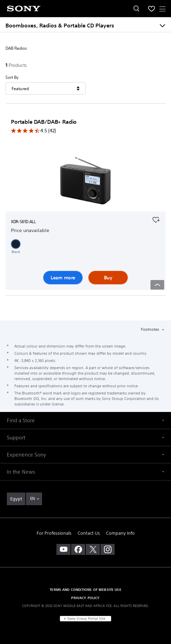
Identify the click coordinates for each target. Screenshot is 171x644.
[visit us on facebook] (78, 549)
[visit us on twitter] (93, 549)
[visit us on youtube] (63, 549)
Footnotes (150, 329)
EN (32, 499)
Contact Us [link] (89, 533)
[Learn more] (85, 182)
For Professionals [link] (54, 533)
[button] (16, 244)
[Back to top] (157, 285)
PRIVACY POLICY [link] (85, 598)
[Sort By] (45, 88)
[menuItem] (152, 9)
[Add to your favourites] (156, 219)
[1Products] (17, 65)
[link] (16, 499)
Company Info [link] (120, 533)
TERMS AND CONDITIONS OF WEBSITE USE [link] (85, 590)
